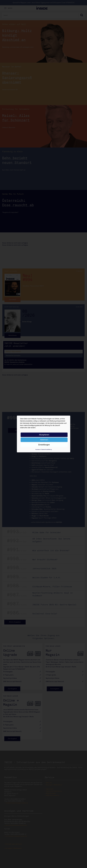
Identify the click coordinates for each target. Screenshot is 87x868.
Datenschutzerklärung (47, 449)
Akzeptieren (44, 435)
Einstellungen (44, 445)
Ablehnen (44, 440)
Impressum (38, 449)
